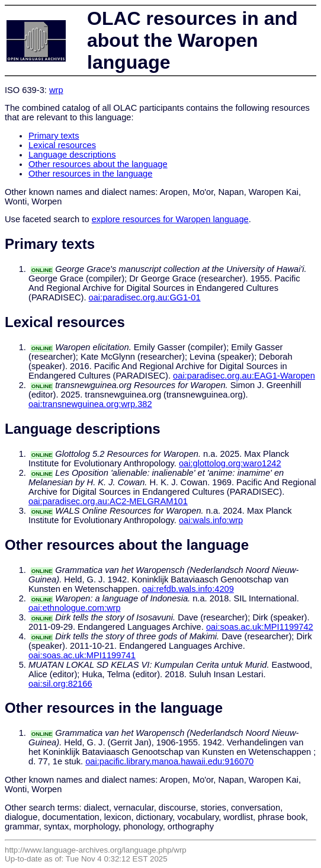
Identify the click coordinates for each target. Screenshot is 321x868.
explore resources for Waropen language (170, 219)
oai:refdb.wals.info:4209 (188, 589)
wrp (56, 90)
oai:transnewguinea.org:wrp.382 (90, 404)
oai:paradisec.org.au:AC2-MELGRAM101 (108, 501)
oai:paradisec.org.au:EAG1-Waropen (244, 376)
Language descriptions (72, 155)
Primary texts (54, 136)
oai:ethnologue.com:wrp (75, 608)
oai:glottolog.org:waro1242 (230, 463)
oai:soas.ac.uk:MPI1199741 (82, 655)
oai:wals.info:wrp (211, 520)
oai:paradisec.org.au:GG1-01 (145, 297)
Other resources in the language (90, 174)
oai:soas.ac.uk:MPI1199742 (260, 627)
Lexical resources (62, 145)
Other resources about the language (98, 164)
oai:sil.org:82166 (60, 684)
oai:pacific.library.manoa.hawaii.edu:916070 (169, 761)
